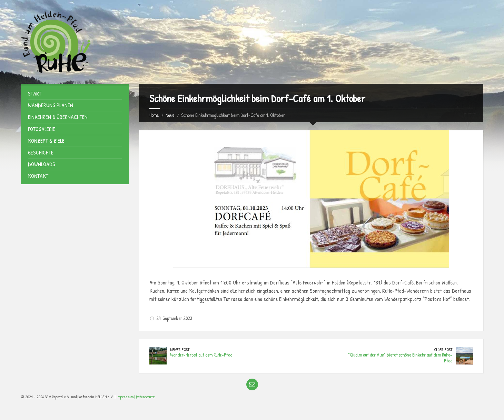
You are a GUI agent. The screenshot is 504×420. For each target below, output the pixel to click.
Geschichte (41, 152)
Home (154, 115)
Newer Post (180, 349)
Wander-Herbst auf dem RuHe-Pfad (201, 355)
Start (35, 93)
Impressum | (126, 397)
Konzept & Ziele (46, 141)
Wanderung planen (51, 105)
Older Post (443, 349)
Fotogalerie (42, 129)
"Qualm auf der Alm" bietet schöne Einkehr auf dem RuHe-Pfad (400, 358)
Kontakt (38, 176)
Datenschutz (146, 397)
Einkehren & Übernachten (58, 117)
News (170, 115)
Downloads (42, 164)
